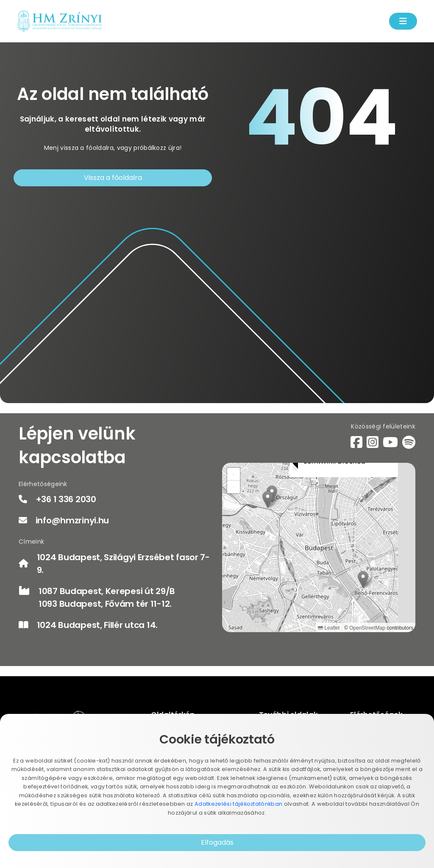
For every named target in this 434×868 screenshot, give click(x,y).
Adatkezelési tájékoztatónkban (238, 804)
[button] (363, 579)
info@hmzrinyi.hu (72, 520)
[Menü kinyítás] (403, 21)
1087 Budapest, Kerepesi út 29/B (107, 591)
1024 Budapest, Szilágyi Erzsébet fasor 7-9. (123, 564)
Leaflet (329, 628)
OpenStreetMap (367, 628)
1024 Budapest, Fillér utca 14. (97, 625)
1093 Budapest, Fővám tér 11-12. (105, 604)
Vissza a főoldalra (113, 178)
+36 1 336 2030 (66, 499)
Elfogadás (217, 842)
